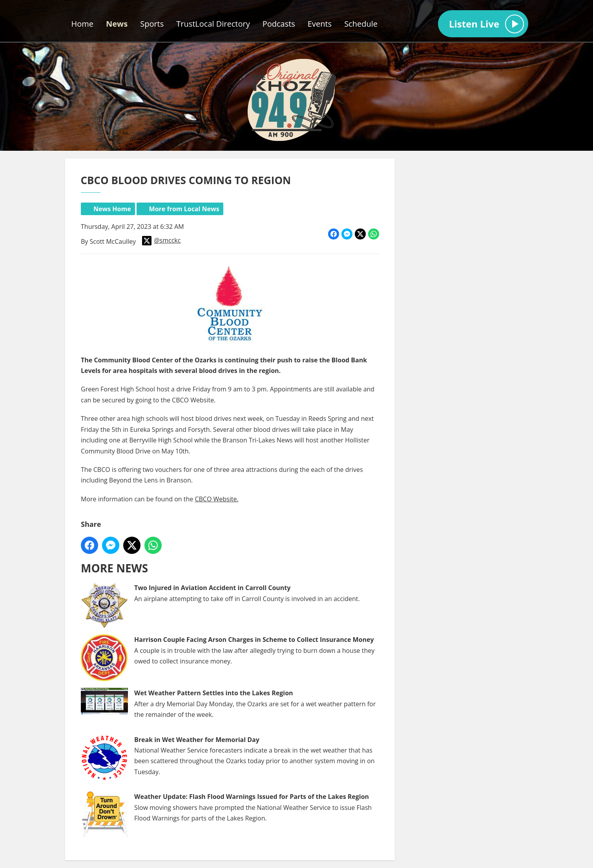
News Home (112, 209)
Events (320, 24)
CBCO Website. (216, 499)
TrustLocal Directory (213, 24)
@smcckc (161, 241)
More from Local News (184, 209)
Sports (152, 24)
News (117, 24)
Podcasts (279, 24)
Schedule (361, 24)
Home (83, 24)
